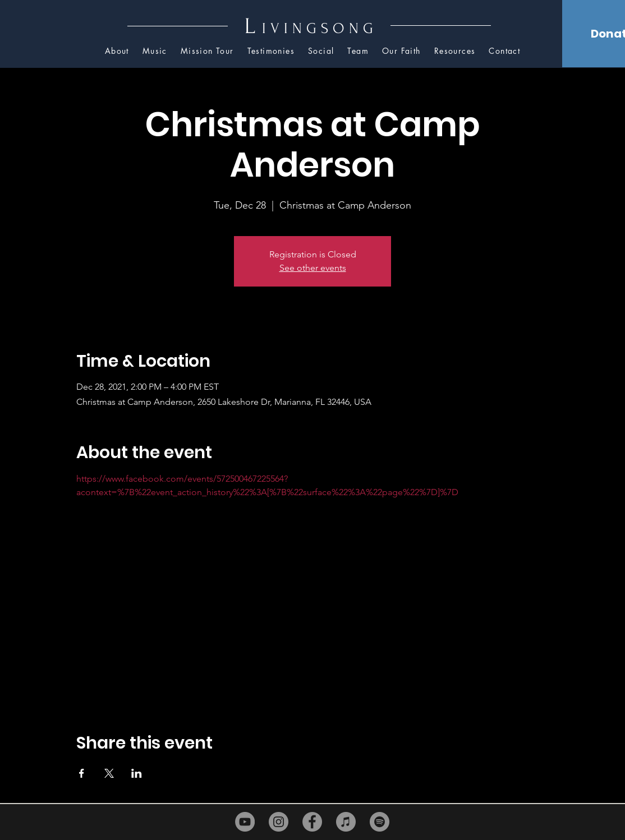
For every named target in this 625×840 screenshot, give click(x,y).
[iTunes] (346, 822)
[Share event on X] (109, 773)
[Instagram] (279, 822)
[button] (455, 51)
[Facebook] (312, 822)
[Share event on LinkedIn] (137, 773)
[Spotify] (380, 822)
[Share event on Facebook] (82, 773)
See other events (313, 268)
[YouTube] (245, 822)
